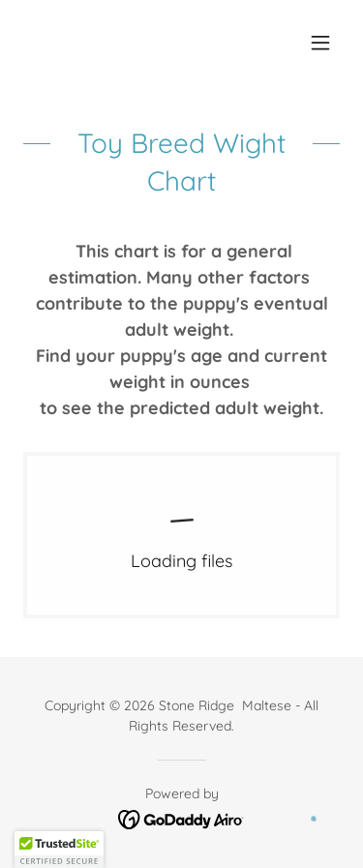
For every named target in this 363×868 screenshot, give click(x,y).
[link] (181, 535)
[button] (320, 43)
